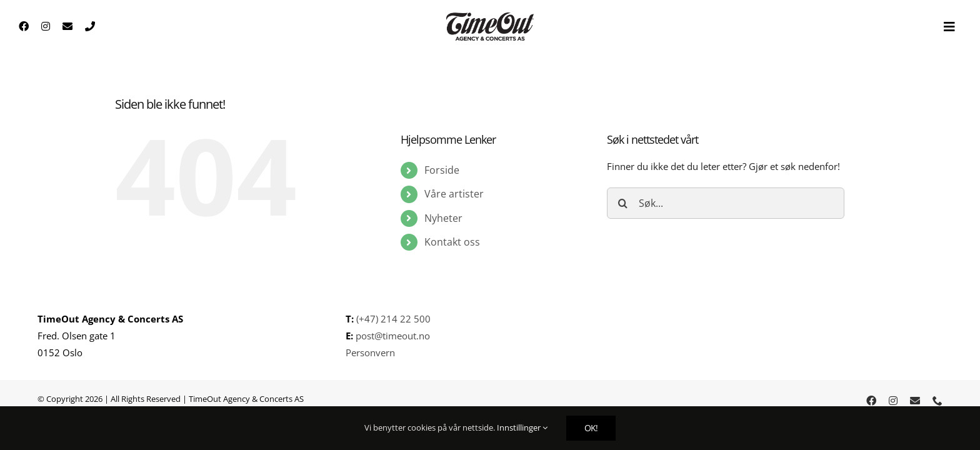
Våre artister (454, 194)
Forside (442, 170)
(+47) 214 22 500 (393, 319)
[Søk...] (726, 203)
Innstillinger (522, 427)
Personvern (370, 352)
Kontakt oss (452, 242)
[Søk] (622, 203)
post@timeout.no (392, 336)
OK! (591, 428)
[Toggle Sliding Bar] (949, 27)
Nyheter (443, 218)
